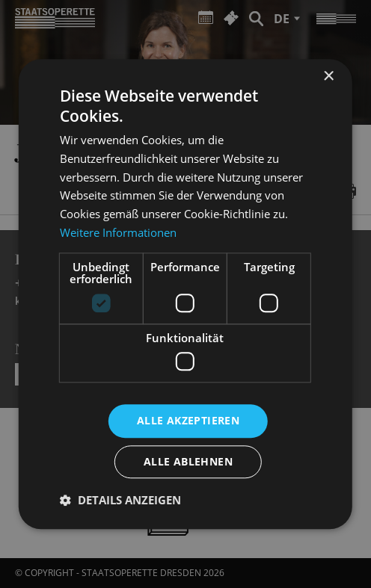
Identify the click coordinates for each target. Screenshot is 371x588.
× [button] (328, 77)
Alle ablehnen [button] (188, 461)
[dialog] (185, 294)
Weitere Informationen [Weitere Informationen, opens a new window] (118, 232)
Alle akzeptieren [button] (188, 420)
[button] (120, 500)
